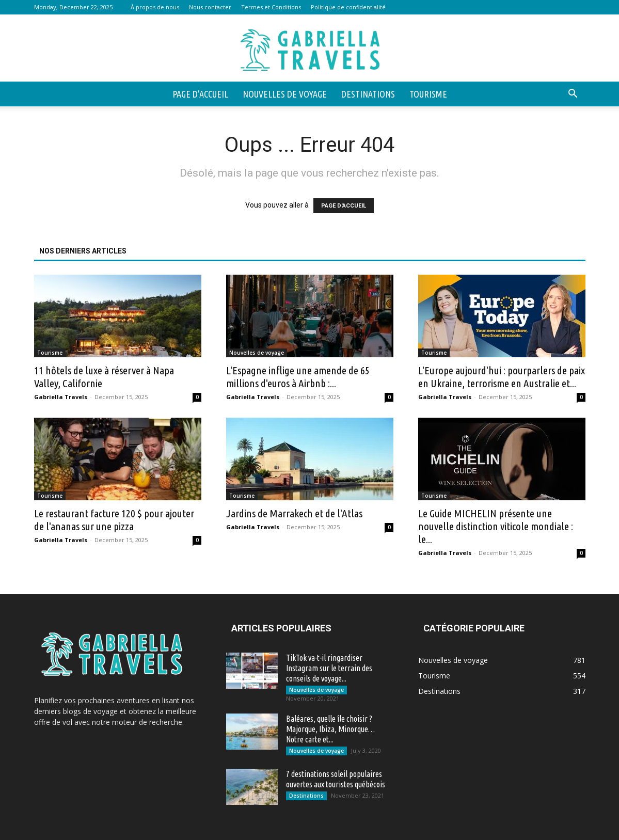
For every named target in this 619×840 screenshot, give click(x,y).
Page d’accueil (200, 94)
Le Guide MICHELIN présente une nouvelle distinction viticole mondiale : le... (496, 526)
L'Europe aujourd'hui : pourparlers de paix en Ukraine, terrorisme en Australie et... (502, 377)
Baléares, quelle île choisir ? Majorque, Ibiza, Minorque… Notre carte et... (330, 729)
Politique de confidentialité (348, 7)
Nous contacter (210, 7)
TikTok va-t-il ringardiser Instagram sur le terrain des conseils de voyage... (329, 668)
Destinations (368, 94)
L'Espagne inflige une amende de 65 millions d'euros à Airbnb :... (298, 377)
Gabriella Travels (61, 397)
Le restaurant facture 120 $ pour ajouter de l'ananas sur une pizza (114, 520)
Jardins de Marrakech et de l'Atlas (294, 513)
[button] (573, 95)
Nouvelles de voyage (285, 94)
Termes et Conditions (271, 7)
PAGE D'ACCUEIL (344, 206)
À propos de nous (155, 7)
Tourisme (428, 94)
